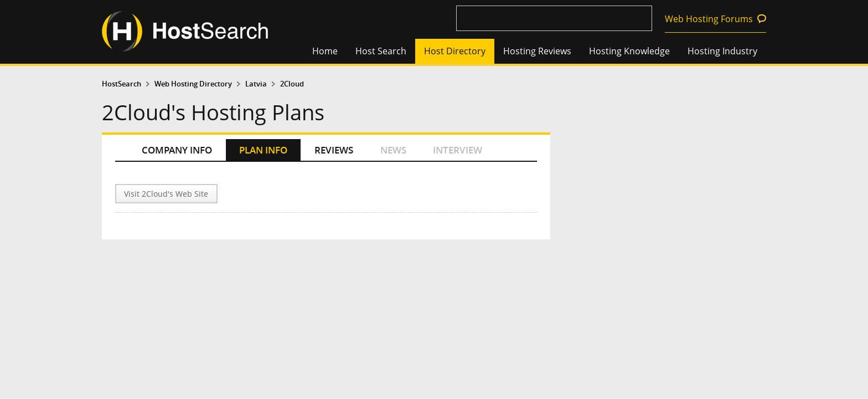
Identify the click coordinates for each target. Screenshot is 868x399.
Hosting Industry (722, 51)
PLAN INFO (263, 150)
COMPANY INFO (177, 150)
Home (325, 51)
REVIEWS (334, 150)
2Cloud (292, 84)
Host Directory (455, 51)
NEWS (393, 150)
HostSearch (122, 84)
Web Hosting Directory (193, 84)
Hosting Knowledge (629, 51)
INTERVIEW (458, 150)
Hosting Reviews (537, 51)
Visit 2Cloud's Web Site (166, 194)
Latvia (256, 84)
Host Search (381, 51)
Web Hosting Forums (709, 19)
